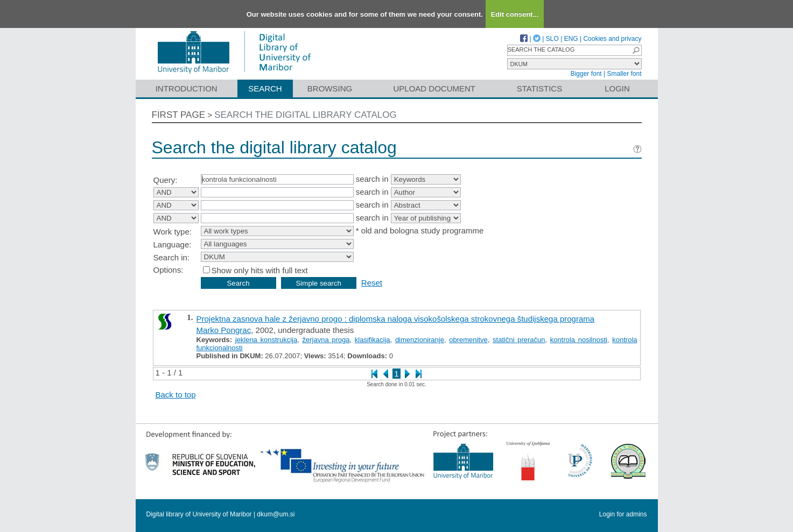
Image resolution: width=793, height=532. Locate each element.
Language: (173, 244)
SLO (552, 39)
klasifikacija (373, 340)
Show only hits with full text (260, 270)
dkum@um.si (276, 514)
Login (617, 88)
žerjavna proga (326, 340)
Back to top (176, 395)
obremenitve (468, 340)
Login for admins (623, 514)
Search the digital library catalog (306, 115)
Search (265, 88)
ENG (571, 39)
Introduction (187, 88)
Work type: (173, 232)
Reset (372, 283)
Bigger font (586, 74)
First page (179, 115)
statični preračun (519, 340)
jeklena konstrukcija (266, 340)
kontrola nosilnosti (579, 340)
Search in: (172, 257)
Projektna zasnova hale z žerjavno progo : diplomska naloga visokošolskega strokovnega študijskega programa (396, 319)
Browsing (330, 88)
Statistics (539, 88)
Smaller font (624, 74)
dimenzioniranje (420, 340)
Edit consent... (515, 14)
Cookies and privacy (612, 39)
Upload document (435, 88)
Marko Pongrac (224, 330)
